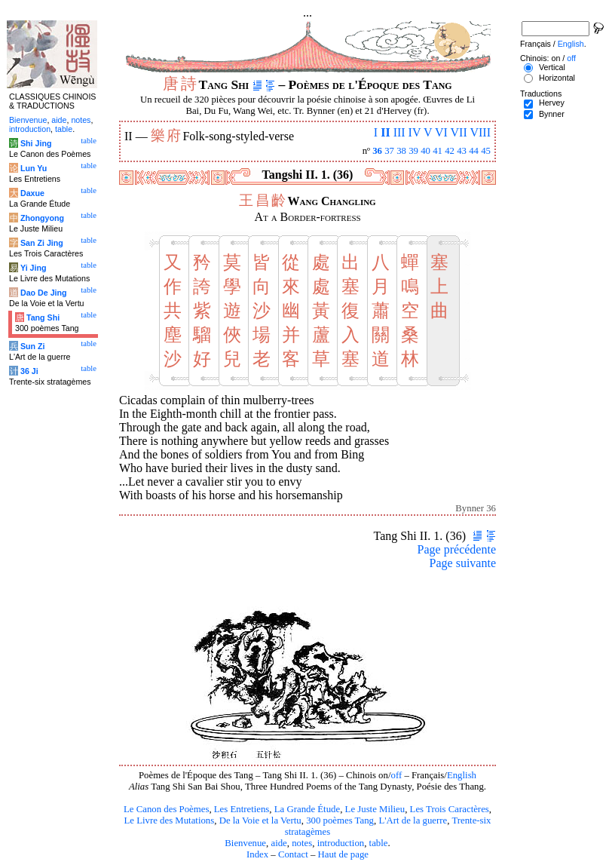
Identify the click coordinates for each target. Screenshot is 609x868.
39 (413, 151)
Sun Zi (33, 346)
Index (257, 854)
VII (459, 132)
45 (486, 151)
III (399, 132)
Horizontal (557, 78)
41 (438, 151)
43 (462, 151)
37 (389, 151)
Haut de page (344, 854)
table (379, 843)
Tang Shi (43, 317)
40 (425, 151)
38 (401, 151)
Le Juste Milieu (375, 809)
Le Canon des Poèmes (166, 809)
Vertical (552, 67)
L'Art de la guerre (413, 820)
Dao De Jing (44, 293)
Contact (293, 854)
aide (278, 843)
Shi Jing (36, 143)
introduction (341, 843)
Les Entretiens (242, 809)
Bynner (552, 114)
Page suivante (463, 563)
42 (450, 151)
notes (302, 843)
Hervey (552, 103)
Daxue (32, 193)
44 (474, 151)
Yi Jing (34, 268)
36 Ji (29, 371)
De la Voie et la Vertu (260, 820)
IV (415, 132)
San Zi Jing (42, 243)
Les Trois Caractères (450, 809)
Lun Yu (34, 168)
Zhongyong (42, 218)
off (396, 775)
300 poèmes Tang (340, 820)
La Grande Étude (307, 809)
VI (441, 132)
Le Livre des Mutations (169, 820)
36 (377, 151)
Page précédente (457, 549)
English (462, 775)
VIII (480, 132)
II (385, 132)
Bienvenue (245, 843)
